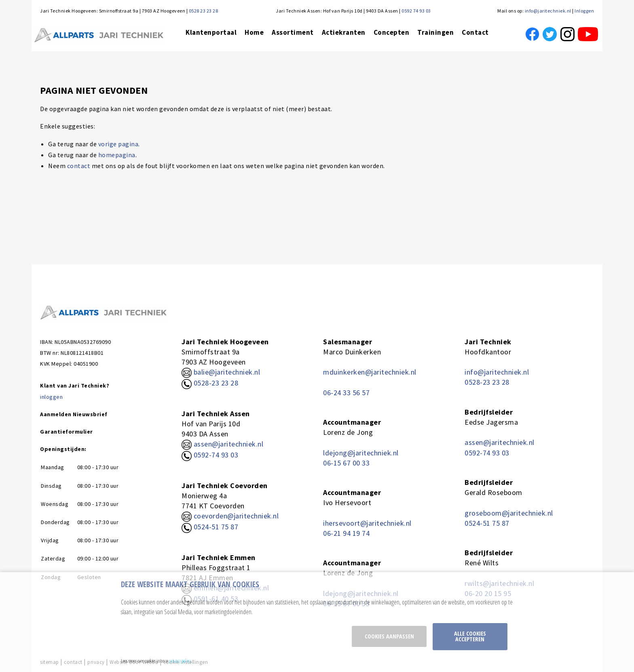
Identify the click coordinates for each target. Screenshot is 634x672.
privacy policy (180, 661)
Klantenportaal (211, 32)
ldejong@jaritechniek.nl (361, 453)
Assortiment (293, 32)
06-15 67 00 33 (346, 463)
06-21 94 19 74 (346, 533)
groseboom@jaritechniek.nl (509, 513)
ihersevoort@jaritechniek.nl (367, 523)
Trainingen (435, 32)
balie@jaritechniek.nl (221, 372)
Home (254, 32)
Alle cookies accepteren (470, 636)
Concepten (392, 32)
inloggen (51, 397)
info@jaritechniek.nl (548, 11)
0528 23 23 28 (204, 11)
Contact (475, 32)
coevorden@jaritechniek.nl (236, 516)
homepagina (117, 155)
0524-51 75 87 (216, 527)
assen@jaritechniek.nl (229, 444)
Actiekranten (344, 32)
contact (79, 166)
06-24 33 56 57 (346, 393)
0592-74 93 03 (216, 455)
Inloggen (584, 11)
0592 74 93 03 (416, 11)
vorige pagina (118, 144)
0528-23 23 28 (210, 383)
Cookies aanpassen (389, 636)
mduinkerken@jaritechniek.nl (370, 372)
